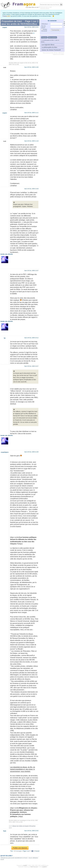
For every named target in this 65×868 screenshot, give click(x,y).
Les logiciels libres (48, 45)
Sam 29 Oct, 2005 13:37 (31, 271)
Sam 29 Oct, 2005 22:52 (31, 831)
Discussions (52, 38)
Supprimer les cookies (58, 54)
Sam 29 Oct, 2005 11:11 (31, 113)
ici (34, 33)
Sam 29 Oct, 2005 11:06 (31, 67)
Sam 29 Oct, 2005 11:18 (31, 141)
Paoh (5, 831)
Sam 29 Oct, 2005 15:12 (31, 338)
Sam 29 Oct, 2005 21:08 (31, 452)
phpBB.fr (45, 867)
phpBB (25, 865)
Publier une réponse (20, 848)
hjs (5, 338)
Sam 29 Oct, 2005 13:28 (31, 189)
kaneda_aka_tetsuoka (7, 254)
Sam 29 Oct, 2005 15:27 (31, 366)
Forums (44, 38)
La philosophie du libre (48, 40)
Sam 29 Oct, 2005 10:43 (31, 27)
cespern (22, 63)
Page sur (32, 21)
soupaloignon (23, 820)
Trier (11, 851)
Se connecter (52, 21)
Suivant (37, 851)
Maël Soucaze (34, 867)
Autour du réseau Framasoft (51, 50)
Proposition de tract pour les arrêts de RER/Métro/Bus (19, 23)
